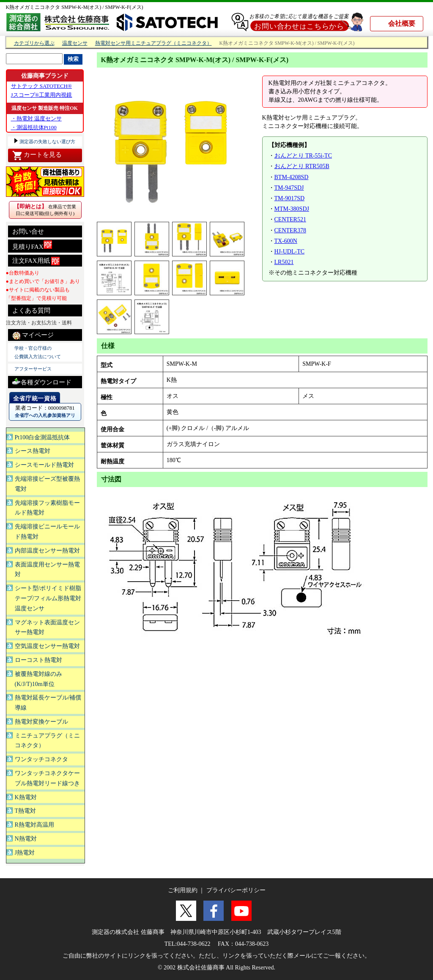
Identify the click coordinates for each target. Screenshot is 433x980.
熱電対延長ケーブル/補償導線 (48, 703)
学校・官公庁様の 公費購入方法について (38, 352)
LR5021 (284, 262)
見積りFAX (32, 245)
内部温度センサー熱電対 (47, 551)
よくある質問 (31, 310)
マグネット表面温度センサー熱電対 (47, 627)
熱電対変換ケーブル (41, 722)
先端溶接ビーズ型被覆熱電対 (47, 484)
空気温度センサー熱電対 (47, 646)
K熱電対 (26, 797)
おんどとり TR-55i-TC (303, 156)
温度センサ (75, 43)
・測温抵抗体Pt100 (34, 127)
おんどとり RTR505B (302, 166)
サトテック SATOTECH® (41, 86)
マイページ (33, 335)
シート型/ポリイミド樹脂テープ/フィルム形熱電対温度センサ (48, 598)
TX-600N (286, 241)
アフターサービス (33, 369)
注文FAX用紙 (36, 261)
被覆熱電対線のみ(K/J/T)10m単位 (38, 679)
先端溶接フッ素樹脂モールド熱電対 (47, 508)
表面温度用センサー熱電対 (47, 570)
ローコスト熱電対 (38, 660)
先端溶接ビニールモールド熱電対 (47, 532)
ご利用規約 (183, 890)
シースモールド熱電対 (44, 465)
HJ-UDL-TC (290, 252)
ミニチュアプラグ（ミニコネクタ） (47, 741)
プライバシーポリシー (236, 890)
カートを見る (37, 155)
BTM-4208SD (292, 177)
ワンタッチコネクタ (41, 759)
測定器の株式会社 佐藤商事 (128, 932)
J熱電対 (25, 853)
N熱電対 (26, 839)
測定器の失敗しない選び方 (47, 142)
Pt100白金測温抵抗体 (42, 437)
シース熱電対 (33, 451)
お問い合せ (28, 231)
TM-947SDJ (289, 188)
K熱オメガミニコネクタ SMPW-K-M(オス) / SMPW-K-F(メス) (75, 7)
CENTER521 (290, 219)
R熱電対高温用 (34, 825)
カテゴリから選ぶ (34, 43)
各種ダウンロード (42, 381)
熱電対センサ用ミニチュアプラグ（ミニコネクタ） (153, 43)
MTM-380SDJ (292, 209)
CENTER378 (290, 230)
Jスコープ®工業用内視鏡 (42, 95)
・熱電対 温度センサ (36, 118)
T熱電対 (26, 811)
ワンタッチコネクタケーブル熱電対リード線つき (47, 778)
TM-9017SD (290, 198)
